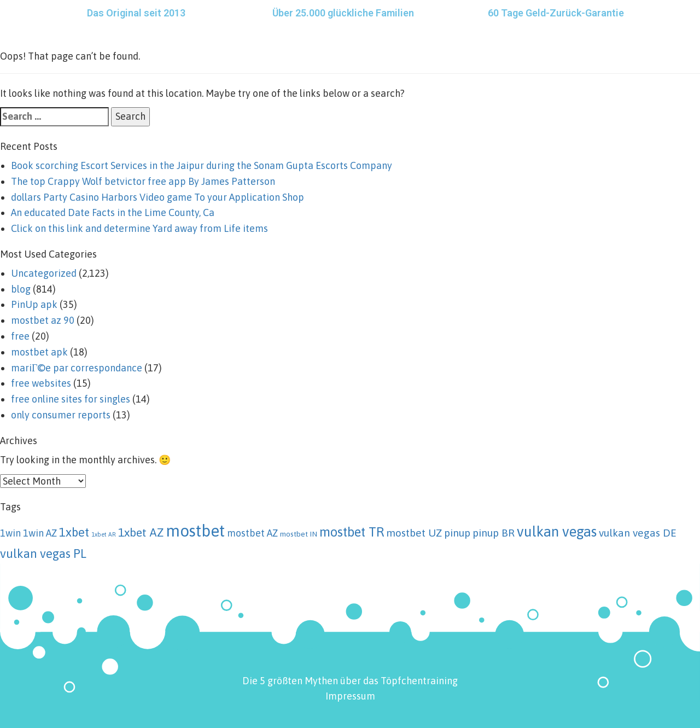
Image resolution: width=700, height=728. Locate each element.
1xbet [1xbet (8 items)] (74, 532)
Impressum (350, 696)
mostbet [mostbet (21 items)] (195, 531)
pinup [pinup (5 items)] (457, 533)
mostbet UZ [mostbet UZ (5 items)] (414, 533)
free (20, 336)
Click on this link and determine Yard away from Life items (139, 228)
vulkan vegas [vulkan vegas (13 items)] (557, 531)
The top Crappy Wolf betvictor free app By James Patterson (143, 181)
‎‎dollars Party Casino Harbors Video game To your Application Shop (157, 197)
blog (21, 289)
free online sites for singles (71, 399)
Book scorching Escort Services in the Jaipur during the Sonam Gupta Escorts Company (202, 165)
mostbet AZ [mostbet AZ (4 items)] (252, 533)
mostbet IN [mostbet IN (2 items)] (299, 534)
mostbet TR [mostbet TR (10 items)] (352, 532)
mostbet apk (39, 352)
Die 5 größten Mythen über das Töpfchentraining (350, 681)
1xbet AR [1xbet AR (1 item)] (104, 534)
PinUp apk (34, 304)
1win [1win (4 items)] (10, 533)
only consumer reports (61, 415)
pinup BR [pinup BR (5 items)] (494, 533)
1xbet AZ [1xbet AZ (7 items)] (141, 532)
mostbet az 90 (43, 320)
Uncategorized (44, 273)
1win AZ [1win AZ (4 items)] (40, 533)
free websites (41, 383)
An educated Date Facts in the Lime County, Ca (113, 212)
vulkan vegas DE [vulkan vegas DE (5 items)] (638, 533)
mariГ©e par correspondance (77, 368)
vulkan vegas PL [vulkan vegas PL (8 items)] (43, 554)
